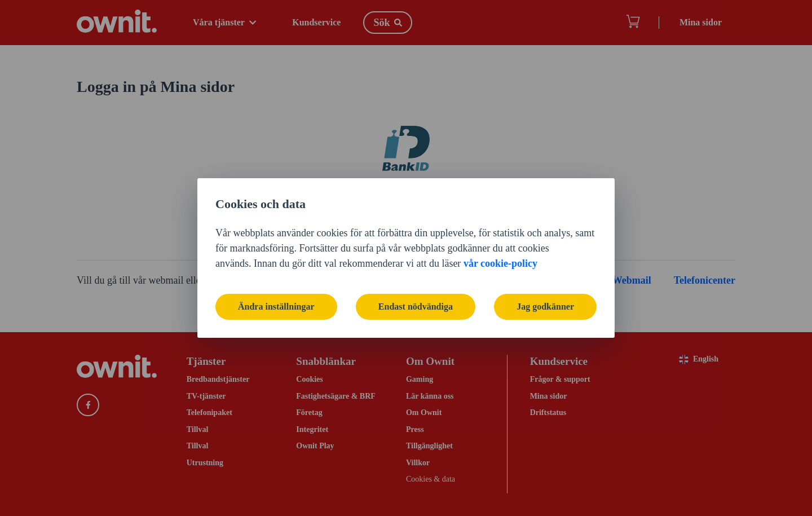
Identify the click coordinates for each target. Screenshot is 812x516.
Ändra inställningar (276, 306)
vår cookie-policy (500, 263)
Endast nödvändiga (416, 306)
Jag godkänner (545, 306)
